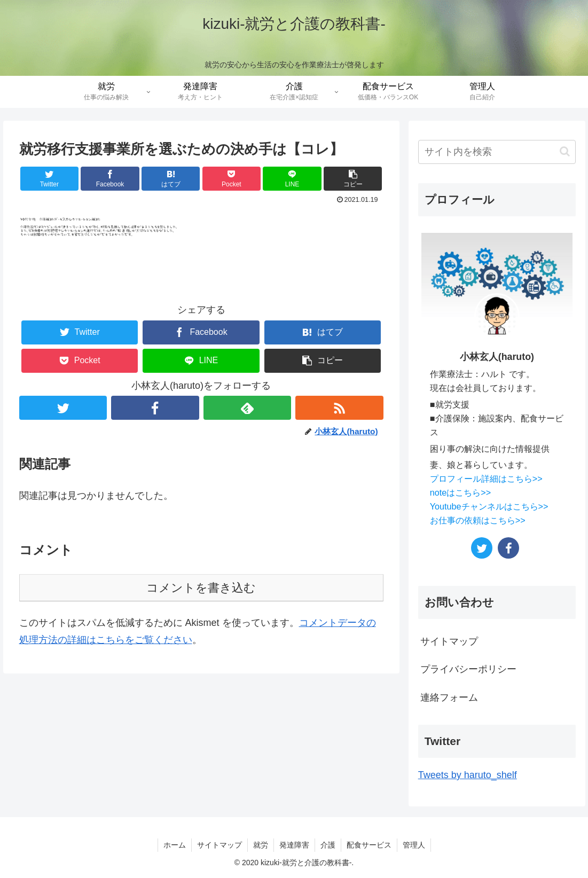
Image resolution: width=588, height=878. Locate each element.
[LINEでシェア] (292, 179)
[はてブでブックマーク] (171, 179)
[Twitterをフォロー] (63, 408)
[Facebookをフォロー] (155, 408)
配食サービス (369, 845)
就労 (261, 845)
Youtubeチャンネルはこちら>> (489, 506)
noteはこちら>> (460, 492)
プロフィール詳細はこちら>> (486, 479)
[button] (353, 179)
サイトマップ (449, 641)
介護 (328, 845)
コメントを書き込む (201, 588)
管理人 (414, 845)
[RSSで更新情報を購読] (339, 408)
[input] (497, 152)
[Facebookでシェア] (110, 179)
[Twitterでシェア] (49, 179)
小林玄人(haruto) (497, 357)
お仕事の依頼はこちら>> (478, 520)
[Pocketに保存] (232, 179)
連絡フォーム (449, 697)
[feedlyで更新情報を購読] (248, 408)
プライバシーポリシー (468, 669)
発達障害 (294, 845)
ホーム (175, 845)
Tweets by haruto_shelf (468, 775)
